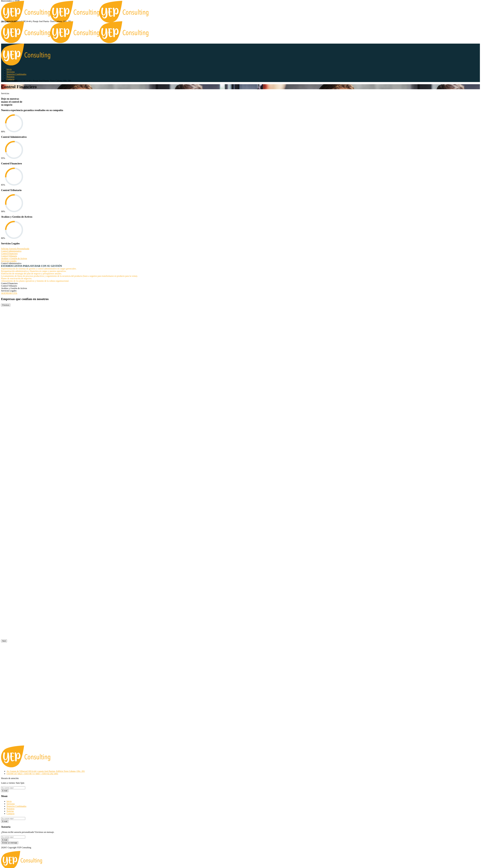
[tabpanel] (240, 273)
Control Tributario (9, 256)
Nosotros (10, 809)
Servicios (11, 804)
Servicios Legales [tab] (9, 291)
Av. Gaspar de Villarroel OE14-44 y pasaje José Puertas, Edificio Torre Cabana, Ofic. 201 (46, 771)
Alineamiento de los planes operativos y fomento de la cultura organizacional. (35, 281)
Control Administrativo (11, 251)
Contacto (10, 814)
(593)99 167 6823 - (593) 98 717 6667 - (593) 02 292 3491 (32, 774)
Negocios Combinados (16, 806)
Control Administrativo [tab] (11, 263)
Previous (6, 305)
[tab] (240, 251)
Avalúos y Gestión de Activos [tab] (14, 288)
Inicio (9, 801)
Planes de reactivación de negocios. (17, 278)
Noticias (10, 811)
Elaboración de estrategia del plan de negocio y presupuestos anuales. (31, 274)
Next (4, 641)
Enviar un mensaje (10, 843)
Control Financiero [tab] (9, 283)
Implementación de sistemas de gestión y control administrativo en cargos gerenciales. (39, 269)
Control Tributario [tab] (9, 286)
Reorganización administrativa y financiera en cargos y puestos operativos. (34, 271)
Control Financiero (9, 254)
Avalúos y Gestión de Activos (14, 258)
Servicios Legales (9, 261)
